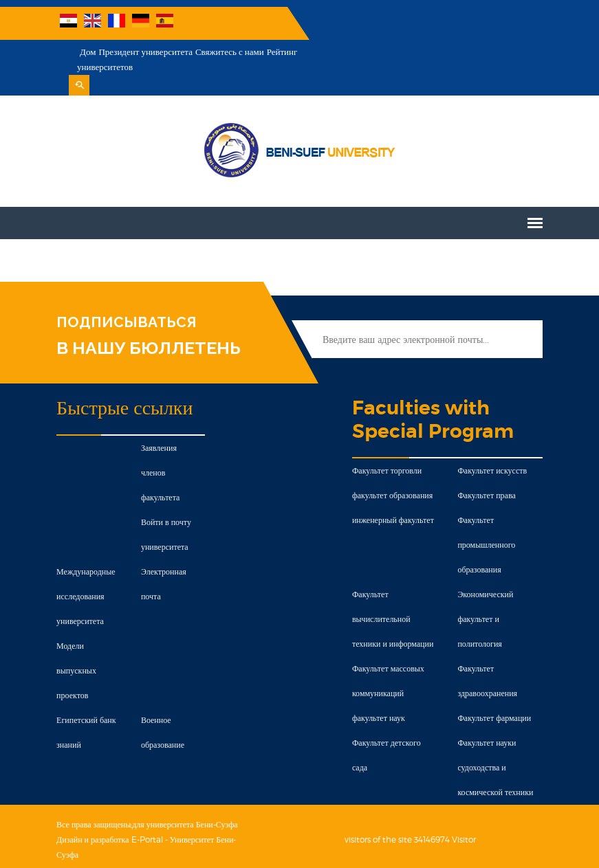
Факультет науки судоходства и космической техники (498, 738)
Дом (298, 23)
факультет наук (379, 689)
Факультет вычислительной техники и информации (393, 590)
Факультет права (489, 466)
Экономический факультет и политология (488, 590)
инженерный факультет (394, 491)
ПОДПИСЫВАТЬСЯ (122, 293)
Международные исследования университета (82, 543)
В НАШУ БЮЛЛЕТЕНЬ (144, 319)
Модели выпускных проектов (72, 617)
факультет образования (393, 466)
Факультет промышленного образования (489, 516)
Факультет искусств (495, 442)
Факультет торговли (388, 442)
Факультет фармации (497, 689)
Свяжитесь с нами (440, 23)
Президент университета (356, 23)
